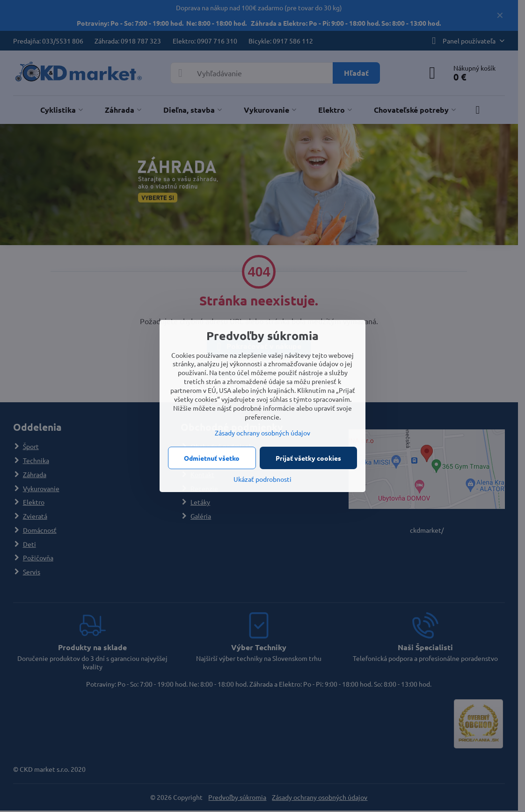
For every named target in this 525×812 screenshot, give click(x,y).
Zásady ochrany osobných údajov (262, 433)
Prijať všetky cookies (308, 458)
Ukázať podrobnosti (262, 479)
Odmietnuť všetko (212, 458)
